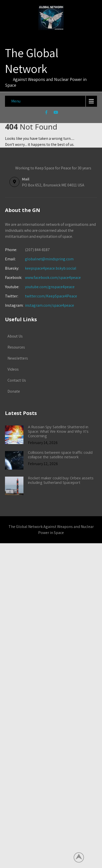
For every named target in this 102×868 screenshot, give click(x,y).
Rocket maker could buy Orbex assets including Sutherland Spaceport (61, 480)
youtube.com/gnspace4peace (50, 287)
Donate (14, 391)
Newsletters (18, 358)
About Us (15, 336)
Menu (16, 101)
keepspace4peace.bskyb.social (51, 268)
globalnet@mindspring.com (39, 259)
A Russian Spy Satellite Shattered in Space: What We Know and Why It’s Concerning (58, 431)
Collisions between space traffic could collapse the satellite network (60, 455)
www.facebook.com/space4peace (53, 278)
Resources (16, 347)
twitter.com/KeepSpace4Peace (51, 296)
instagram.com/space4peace (50, 305)
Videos (13, 369)
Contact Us (17, 380)
